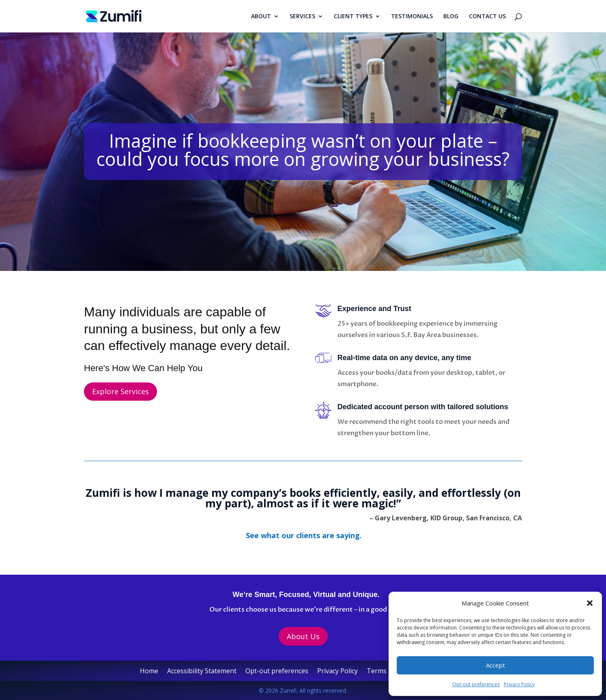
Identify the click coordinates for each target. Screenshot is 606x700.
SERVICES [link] (302, 17)
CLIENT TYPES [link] (353, 17)
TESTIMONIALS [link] (412, 17)
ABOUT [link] (261, 17)
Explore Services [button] (120, 391)
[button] (590, 603)
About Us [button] (303, 636)
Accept (495, 665)
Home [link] (149, 672)
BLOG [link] (451, 17)
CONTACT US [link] (487, 17)
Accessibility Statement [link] (202, 672)
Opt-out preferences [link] (476, 684)
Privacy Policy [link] (519, 684)
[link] (114, 15)
